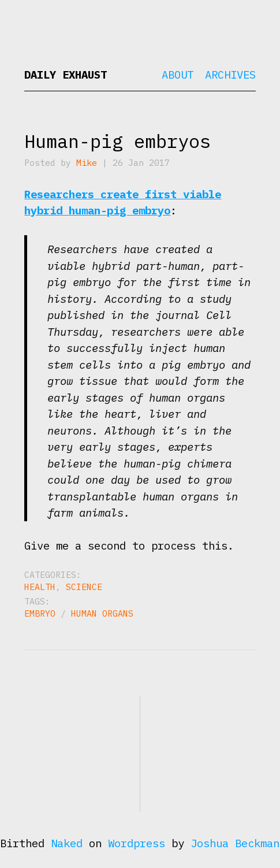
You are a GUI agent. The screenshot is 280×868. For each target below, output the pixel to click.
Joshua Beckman (235, 843)
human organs (102, 613)
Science (84, 587)
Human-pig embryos (117, 141)
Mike (87, 163)
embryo (40, 613)
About (178, 75)
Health (40, 587)
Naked (67, 843)
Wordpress (137, 843)
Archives (230, 75)
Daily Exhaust (66, 75)
